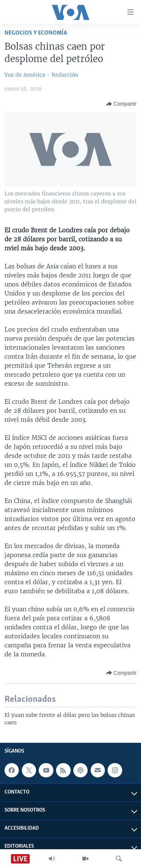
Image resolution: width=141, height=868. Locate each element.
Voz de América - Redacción (41, 75)
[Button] (121, 104)
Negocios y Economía (36, 33)
